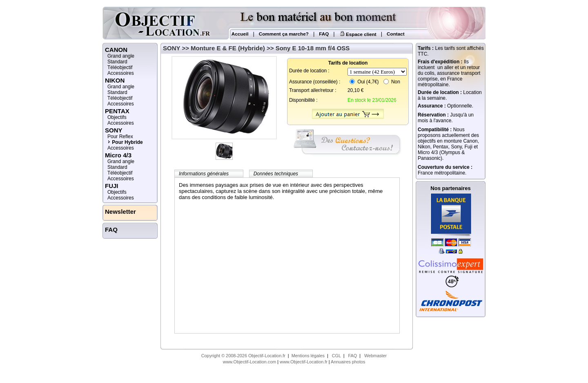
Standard (117, 62)
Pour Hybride (127, 142)
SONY (171, 48)
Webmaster (375, 356)
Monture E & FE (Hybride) (228, 48)
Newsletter (120, 212)
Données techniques (276, 174)
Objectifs (117, 117)
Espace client (358, 34)
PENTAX (117, 111)
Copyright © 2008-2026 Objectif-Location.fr (243, 356)
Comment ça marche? (284, 34)
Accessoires (121, 73)
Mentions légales (308, 356)
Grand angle (121, 56)
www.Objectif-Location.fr (304, 362)
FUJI (112, 186)
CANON (116, 50)
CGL (336, 356)
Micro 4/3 (118, 155)
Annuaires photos (348, 362)
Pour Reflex (120, 137)
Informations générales (204, 174)
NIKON (115, 80)
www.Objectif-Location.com (250, 362)
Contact (396, 34)
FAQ (324, 34)
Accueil (239, 34)
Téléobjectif (120, 67)
